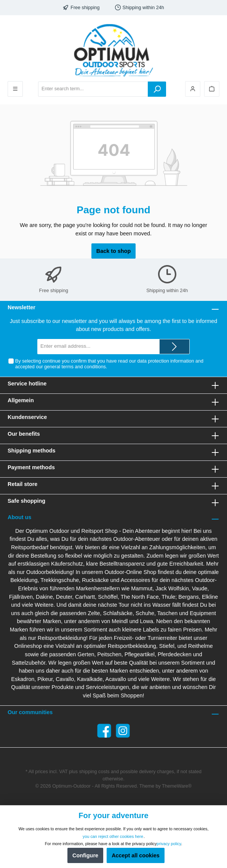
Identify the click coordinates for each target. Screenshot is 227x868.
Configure (85, 855)
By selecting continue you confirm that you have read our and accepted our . (109, 364)
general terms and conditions (75, 367)
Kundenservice (27, 417)
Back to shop (113, 251)
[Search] (157, 89)
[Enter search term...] (93, 89)
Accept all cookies (136, 855)
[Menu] (15, 89)
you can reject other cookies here (113, 836)
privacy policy (169, 844)
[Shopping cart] (212, 89)
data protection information (165, 361)
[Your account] (193, 89)
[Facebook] (104, 731)
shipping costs (94, 772)
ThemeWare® (177, 786)
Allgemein (21, 400)
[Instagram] (123, 731)
